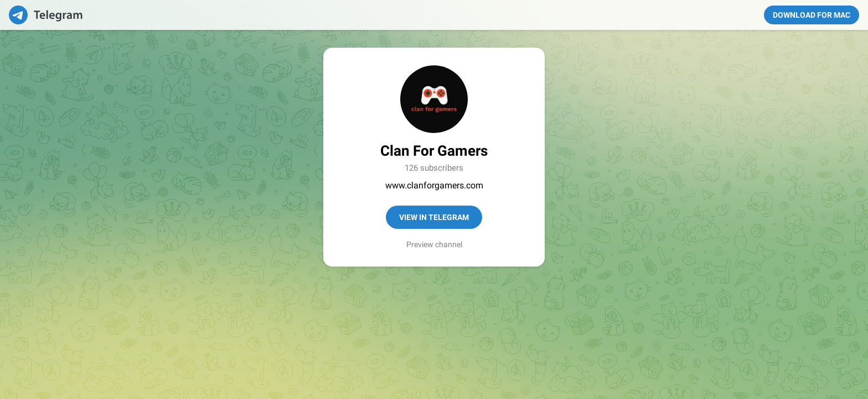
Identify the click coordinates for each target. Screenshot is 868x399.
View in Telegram (434, 217)
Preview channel (434, 244)
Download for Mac (812, 15)
